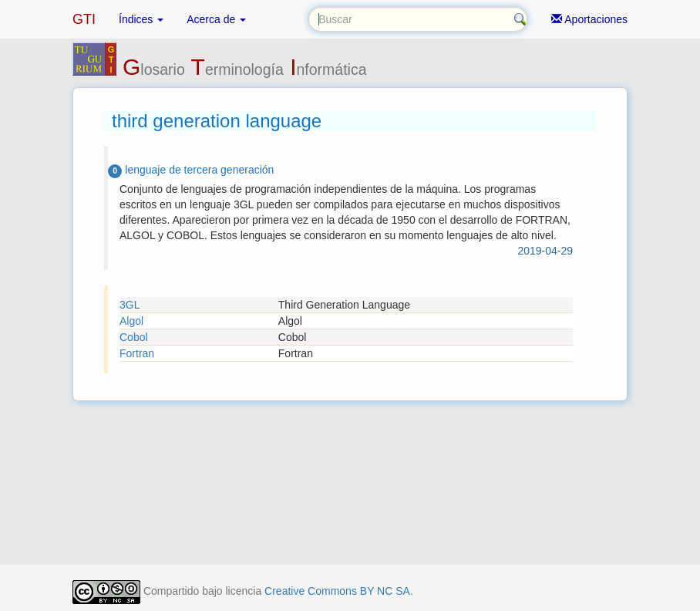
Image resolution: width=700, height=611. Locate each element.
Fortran (137, 353)
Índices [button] (141, 19)
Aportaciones (589, 19)
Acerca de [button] (216, 19)
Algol (131, 321)
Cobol (134, 337)
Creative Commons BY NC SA (337, 591)
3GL (130, 305)
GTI (84, 19)
